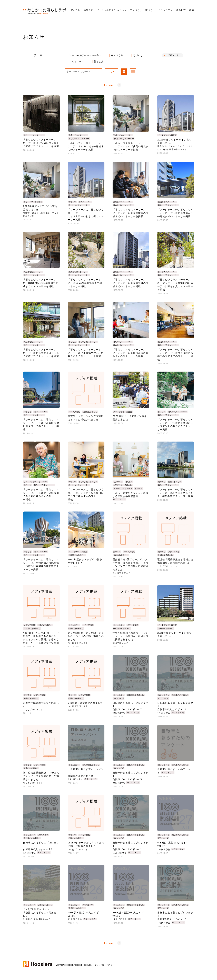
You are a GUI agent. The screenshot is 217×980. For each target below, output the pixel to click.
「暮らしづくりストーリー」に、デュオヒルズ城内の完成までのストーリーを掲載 (86, 146)
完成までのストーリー (78, 135)
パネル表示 (124, 72)
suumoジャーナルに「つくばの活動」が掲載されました (86, 846)
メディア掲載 (74, 412)
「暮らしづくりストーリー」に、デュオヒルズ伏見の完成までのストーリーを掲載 (131, 146)
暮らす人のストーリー (167, 272)
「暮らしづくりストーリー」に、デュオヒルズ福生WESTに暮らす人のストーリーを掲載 (86, 353)
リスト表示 (133, 72)
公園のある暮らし (90, 412)
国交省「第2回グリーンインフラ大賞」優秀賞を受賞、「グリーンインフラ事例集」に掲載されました (131, 566)
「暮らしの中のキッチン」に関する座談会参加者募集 (131, 496)
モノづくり (117, 55)
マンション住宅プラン (123, 488)
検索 (192, 10)
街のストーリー (85, 202)
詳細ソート (173, 55)
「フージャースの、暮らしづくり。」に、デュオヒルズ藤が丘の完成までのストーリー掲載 (175, 213)
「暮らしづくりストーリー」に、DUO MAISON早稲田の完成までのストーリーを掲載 (41, 283)
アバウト (75, 10)
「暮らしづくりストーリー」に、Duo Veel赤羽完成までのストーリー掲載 (85, 283)
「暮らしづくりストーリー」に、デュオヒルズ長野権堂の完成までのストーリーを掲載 (131, 213)
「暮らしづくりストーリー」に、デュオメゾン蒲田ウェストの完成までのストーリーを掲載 (41, 143)
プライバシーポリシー (105, 965)
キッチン (138, 488)
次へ (119, 85)
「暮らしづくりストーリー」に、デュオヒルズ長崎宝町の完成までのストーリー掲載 (131, 283)
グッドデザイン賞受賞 (167, 135)
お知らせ (88, 10)
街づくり (138, 55)
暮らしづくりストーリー (34, 135)
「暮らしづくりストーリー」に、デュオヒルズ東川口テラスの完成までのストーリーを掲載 (41, 353)
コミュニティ (77, 62)
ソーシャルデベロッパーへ (111, 10)
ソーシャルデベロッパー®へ (85, 55)
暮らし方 (99, 62)
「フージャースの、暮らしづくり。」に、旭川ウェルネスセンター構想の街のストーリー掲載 (175, 493)
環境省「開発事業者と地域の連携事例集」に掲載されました (175, 563)
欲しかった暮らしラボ (45, 10)
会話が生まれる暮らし (123, 485)
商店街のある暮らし (122, 628)
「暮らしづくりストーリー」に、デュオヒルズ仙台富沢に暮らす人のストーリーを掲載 (131, 353)
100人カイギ (119, 698)
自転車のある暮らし (77, 555)
